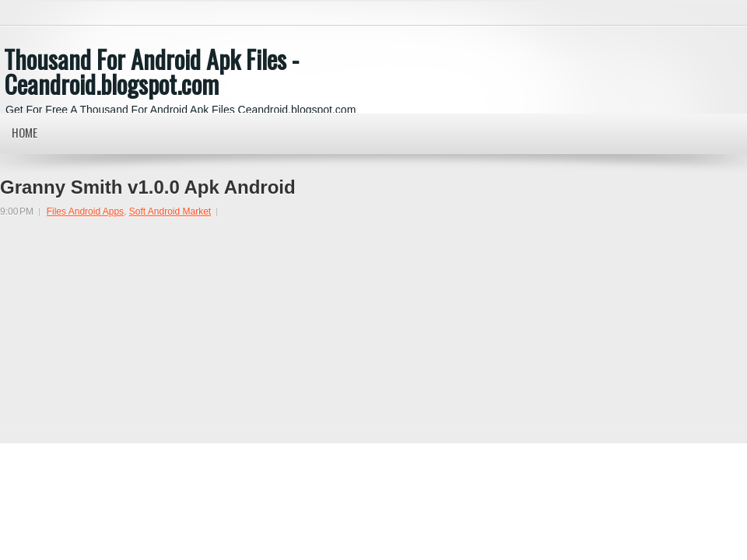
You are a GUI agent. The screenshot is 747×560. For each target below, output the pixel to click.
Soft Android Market (170, 212)
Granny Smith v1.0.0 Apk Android (148, 187)
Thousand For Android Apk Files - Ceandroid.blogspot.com (151, 71)
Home (25, 132)
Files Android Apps (85, 212)
